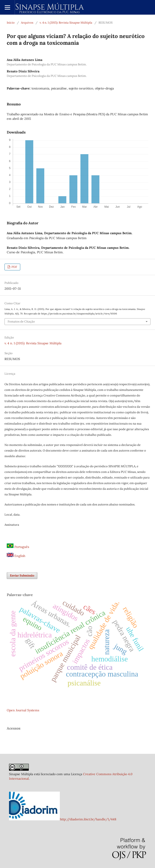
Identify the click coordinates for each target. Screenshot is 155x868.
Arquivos (27, 23)
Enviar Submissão (22, 575)
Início (11, 23)
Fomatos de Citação (21, 322)
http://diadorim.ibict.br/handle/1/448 (88, 819)
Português (18, 547)
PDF (14, 267)
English (16, 556)
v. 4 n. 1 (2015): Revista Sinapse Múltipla (66, 23)
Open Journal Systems (23, 710)
